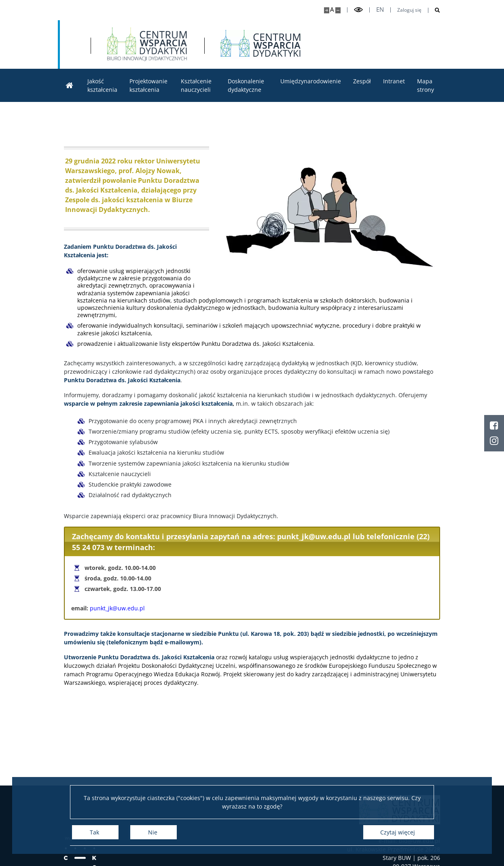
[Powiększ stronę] (327, 10)
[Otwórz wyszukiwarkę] (434, 10)
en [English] (380, 10)
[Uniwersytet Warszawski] (119, 44)
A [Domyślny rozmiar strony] (332, 10)
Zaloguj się (409, 10)
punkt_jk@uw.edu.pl (117, 608)
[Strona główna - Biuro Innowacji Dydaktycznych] (236, 44)
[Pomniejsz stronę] (338, 10)
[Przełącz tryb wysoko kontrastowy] (358, 10)
